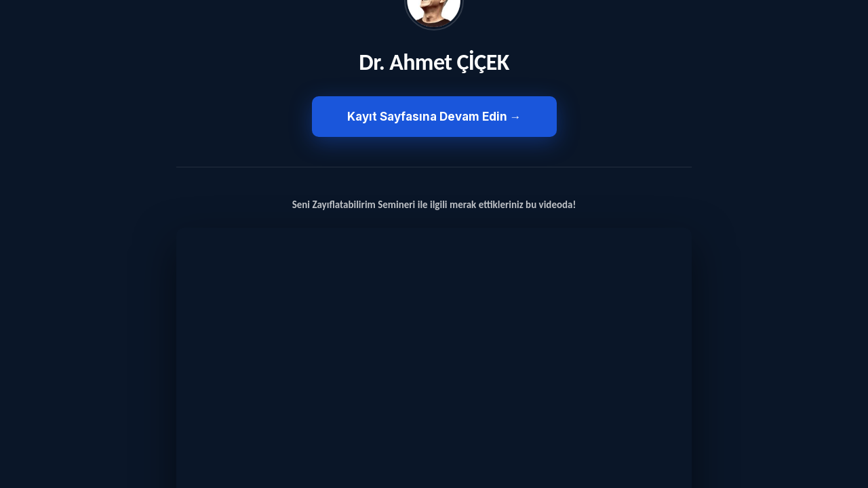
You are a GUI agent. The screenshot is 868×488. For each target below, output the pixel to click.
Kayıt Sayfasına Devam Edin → (434, 117)
